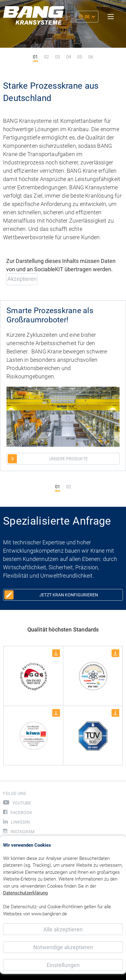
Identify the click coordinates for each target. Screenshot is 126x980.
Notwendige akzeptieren (63, 947)
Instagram (22, 832)
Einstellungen (63, 965)
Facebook (21, 813)
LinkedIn (20, 822)
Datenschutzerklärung (25, 893)
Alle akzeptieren (63, 929)
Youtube (22, 803)
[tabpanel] (63, 33)
